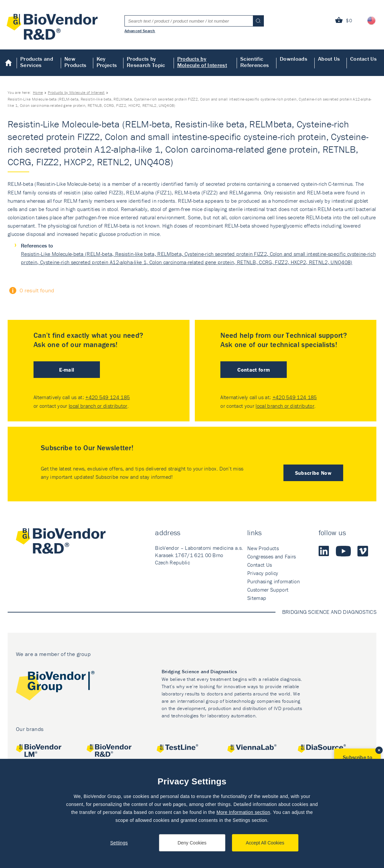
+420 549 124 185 (108, 397)
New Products (76, 62)
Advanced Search (140, 31)
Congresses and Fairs (271, 556)
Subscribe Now (313, 473)
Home (8, 63)
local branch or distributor (98, 406)
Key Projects (107, 62)
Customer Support (268, 590)
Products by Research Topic (146, 62)
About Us (329, 59)
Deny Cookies (192, 843)
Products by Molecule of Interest (202, 62)
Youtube (343, 551)
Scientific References (255, 62)
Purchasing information (273, 581)
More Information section (243, 812)
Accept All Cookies (265, 843)
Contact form (254, 370)
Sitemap (257, 598)
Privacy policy (263, 573)
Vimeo (363, 551)
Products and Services (37, 62)
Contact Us (363, 59)
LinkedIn (324, 551)
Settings (119, 843)
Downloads (294, 59)
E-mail (67, 370)
